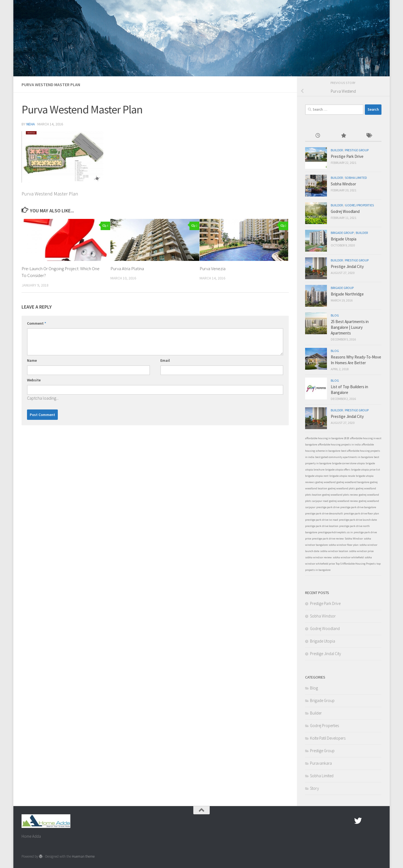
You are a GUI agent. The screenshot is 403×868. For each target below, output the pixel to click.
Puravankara (321, 763)
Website (34, 380)
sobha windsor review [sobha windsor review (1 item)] (318, 557)
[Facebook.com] (348, 821)
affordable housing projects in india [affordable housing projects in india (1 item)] (339, 444)
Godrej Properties (359, 205)
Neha (31, 124)
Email (165, 360)
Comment (37, 323)
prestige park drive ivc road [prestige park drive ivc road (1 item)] (322, 520)
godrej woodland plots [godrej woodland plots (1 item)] (342, 488)
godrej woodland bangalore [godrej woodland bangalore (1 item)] (353, 482)
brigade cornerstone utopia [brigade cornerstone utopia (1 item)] (348, 463)
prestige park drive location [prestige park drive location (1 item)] (322, 526)
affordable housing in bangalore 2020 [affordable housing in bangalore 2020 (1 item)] (327, 438)
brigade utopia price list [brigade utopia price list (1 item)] (366, 470)
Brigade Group (342, 233)
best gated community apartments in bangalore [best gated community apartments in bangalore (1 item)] (344, 457)
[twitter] (358, 821)
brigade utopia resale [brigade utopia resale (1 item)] (342, 476)
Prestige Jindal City (347, 266)
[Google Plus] (368, 821)
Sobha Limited (356, 178)
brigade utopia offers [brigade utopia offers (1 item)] (338, 470)
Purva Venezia (213, 269)
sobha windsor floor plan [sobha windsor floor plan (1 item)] (344, 545)
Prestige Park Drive (347, 156)
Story (315, 788)
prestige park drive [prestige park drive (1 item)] (328, 507)
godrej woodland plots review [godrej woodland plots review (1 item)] (340, 495)
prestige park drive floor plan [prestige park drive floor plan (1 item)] (361, 513)
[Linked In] (378, 821)
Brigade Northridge (347, 294)
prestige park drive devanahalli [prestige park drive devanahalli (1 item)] (324, 513)
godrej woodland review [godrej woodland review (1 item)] (344, 501)
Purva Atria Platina (127, 269)
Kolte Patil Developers (328, 738)
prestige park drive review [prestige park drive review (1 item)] (328, 539)
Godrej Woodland (345, 211)
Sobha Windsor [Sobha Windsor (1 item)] (354, 539)
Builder (337, 150)
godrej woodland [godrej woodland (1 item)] (326, 482)
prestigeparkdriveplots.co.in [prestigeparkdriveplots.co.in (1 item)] (335, 532)
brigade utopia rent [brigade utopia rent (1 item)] (317, 476)
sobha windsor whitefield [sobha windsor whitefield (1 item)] (348, 557)
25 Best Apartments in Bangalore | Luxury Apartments (350, 327)
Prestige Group (357, 150)
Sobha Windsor (343, 184)
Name (32, 360)
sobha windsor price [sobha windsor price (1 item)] (361, 551)
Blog (335, 315)
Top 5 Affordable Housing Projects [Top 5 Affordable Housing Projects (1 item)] (356, 564)
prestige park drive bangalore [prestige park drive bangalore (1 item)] (358, 507)
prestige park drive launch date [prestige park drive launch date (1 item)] (358, 520)
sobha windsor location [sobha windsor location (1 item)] (334, 551)
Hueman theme (83, 856)
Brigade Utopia (344, 239)
